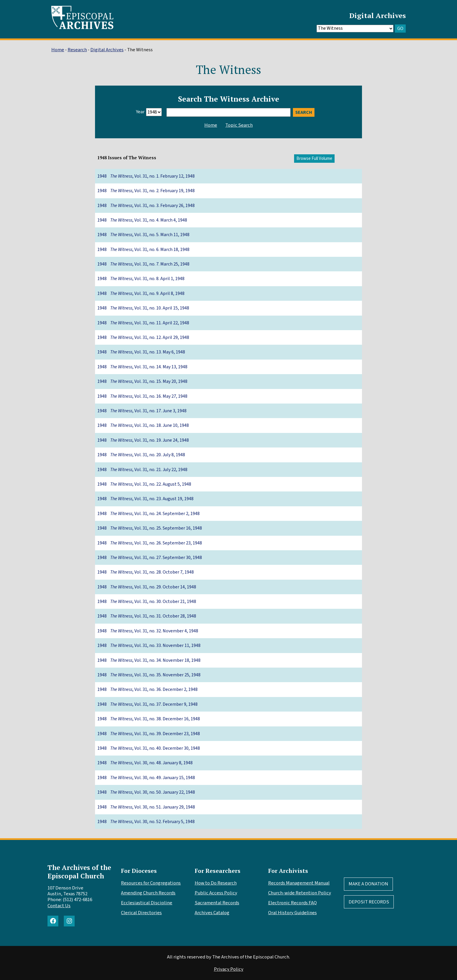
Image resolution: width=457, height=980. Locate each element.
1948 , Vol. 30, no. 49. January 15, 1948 (146, 778)
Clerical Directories (141, 913)
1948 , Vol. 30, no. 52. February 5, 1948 (146, 822)
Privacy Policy (229, 969)
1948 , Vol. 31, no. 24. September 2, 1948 (148, 514)
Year (140, 112)
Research (77, 50)
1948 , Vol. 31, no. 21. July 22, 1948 (142, 470)
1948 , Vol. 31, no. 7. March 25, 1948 (143, 264)
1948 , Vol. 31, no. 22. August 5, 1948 (144, 484)
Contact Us (59, 906)
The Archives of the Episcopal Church (79, 872)
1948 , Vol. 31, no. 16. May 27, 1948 (142, 396)
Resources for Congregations (151, 883)
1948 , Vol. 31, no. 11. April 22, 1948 (143, 323)
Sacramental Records (217, 903)
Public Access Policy (216, 893)
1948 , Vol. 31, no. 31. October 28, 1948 (147, 616)
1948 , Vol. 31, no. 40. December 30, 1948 (149, 748)
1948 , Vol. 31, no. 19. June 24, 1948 (143, 440)
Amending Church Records (148, 893)
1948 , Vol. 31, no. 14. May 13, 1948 (142, 367)
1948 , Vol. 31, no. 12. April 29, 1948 (143, 337)
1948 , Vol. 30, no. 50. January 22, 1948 (146, 792)
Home (58, 50)
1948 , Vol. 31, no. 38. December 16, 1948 (149, 719)
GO (400, 29)
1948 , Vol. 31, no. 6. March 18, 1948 (143, 250)
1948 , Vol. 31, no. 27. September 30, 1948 (150, 558)
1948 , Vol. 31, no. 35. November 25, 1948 (149, 675)
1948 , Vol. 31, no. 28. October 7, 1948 (146, 572)
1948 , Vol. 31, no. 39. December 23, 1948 (149, 734)
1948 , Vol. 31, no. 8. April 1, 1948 (141, 279)
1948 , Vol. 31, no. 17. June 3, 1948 (142, 411)
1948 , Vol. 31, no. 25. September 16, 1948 (150, 528)
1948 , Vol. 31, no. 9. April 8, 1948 (141, 293)
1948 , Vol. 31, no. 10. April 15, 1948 (143, 308)
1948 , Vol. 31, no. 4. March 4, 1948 (142, 220)
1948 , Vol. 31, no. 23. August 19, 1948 (145, 499)
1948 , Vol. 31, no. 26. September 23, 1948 (150, 543)
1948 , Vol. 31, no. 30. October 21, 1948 (147, 602)
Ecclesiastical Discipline (147, 903)
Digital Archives (377, 15)
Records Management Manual (299, 883)
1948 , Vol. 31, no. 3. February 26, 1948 (146, 206)
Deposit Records (369, 902)
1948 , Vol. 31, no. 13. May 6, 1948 (141, 352)
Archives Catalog (212, 913)
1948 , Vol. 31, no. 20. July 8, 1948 (141, 455)
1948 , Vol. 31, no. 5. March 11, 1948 (143, 235)
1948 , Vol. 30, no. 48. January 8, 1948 (145, 763)
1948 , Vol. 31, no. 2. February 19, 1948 (146, 191)
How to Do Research (216, 883)
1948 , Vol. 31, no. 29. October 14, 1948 (147, 587)
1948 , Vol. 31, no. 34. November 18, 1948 (149, 660)
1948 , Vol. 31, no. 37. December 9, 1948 (147, 704)
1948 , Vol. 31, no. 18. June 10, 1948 (143, 425)
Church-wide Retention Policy (300, 893)
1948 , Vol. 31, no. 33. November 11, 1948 (149, 645)
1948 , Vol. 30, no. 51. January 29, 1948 (146, 807)
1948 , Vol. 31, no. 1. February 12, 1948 (146, 176)
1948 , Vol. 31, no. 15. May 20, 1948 (142, 381)
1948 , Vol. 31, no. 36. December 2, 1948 (147, 689)
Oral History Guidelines (292, 913)
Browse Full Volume (314, 159)
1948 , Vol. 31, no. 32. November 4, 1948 (148, 631)
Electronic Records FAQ (292, 903)
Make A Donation (368, 884)
